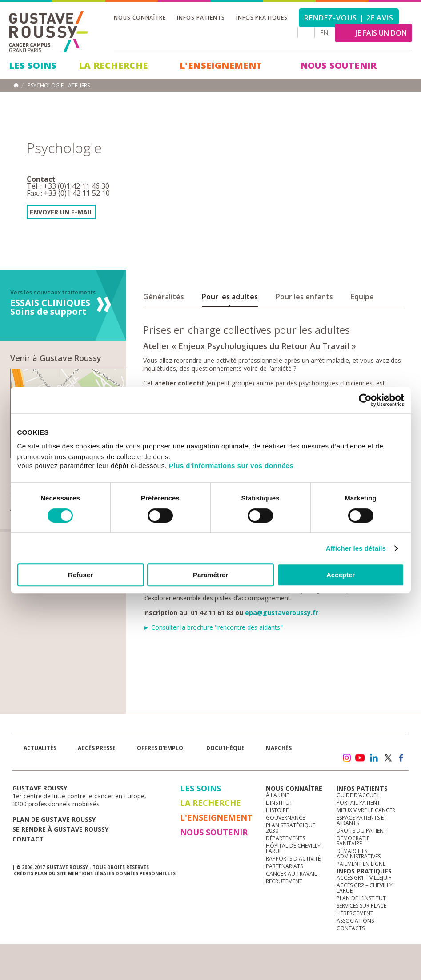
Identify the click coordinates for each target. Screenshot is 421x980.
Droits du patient (362, 831)
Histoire (277, 810)
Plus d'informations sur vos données (231, 466)
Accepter (341, 575)
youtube (360, 758)
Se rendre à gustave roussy (60, 829)
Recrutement (284, 881)
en (324, 33)
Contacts (351, 928)
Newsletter (315, 762)
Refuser (80, 575)
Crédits (24, 873)
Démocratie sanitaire (353, 841)
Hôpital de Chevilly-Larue (294, 848)
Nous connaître (140, 18)
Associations (355, 921)
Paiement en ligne (361, 864)
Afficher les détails (356, 548)
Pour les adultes (230, 297)
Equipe (362, 297)
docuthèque (225, 748)
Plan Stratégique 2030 (291, 828)
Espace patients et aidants (362, 820)
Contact (28, 839)
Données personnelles (146, 873)
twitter (388, 758)
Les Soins (33, 65)
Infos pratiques (262, 18)
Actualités (40, 748)
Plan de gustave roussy (54, 819)
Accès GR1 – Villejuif (364, 878)
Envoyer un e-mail (61, 212)
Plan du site (51, 873)
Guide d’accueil (358, 795)
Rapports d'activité (293, 859)
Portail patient (358, 803)
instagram (346, 758)
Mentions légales (91, 873)
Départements (285, 838)
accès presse (97, 748)
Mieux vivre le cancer (366, 810)
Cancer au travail (291, 874)
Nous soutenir (339, 65)
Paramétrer (210, 575)
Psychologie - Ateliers (59, 86)
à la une (277, 795)
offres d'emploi (161, 748)
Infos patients (201, 18)
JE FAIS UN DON (381, 33)
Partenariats (284, 866)
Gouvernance (285, 818)
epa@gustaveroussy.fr (282, 613)
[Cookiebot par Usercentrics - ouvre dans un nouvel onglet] (365, 400)
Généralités (164, 297)
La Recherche (113, 65)
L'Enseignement (221, 65)
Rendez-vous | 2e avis (349, 18)
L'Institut (279, 803)
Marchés (279, 748)
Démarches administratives (359, 854)
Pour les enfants (304, 297)
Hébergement (355, 913)
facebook (401, 758)
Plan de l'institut (361, 898)
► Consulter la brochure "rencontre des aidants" (213, 627)
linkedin (374, 758)
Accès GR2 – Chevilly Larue (365, 888)
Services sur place (361, 906)
